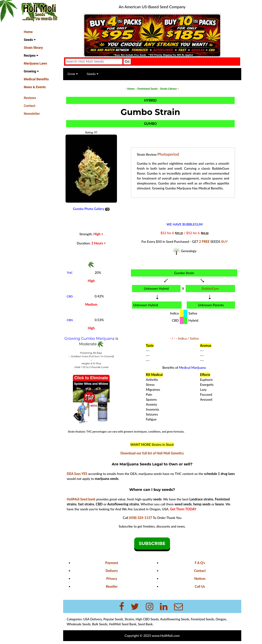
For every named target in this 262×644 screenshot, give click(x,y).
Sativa (194, 338)
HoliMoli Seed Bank (123, 624)
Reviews (30, 98)
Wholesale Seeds (79, 624)
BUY (224, 242)
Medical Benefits (36, 79)
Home (28, 32)
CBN (70, 320)
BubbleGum (210, 288)
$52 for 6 (168, 233)
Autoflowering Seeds (175, 619)
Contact (30, 106)
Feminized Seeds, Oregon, (209, 619)
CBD (70, 296)
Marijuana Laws (36, 63)
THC (70, 273)
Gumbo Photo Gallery (91, 209)
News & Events (35, 87)
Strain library (33, 48)
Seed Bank (145, 624)
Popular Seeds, (114, 619)
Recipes (31, 55)
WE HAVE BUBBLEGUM (185, 224)
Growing (31, 71)
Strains (129, 619)
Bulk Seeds (100, 624)
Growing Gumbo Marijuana (90, 339)
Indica (182, 338)
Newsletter (32, 114)
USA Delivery (93, 619)
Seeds (30, 40)
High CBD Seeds (147, 619)
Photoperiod (168, 154)
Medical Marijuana (192, 367)
